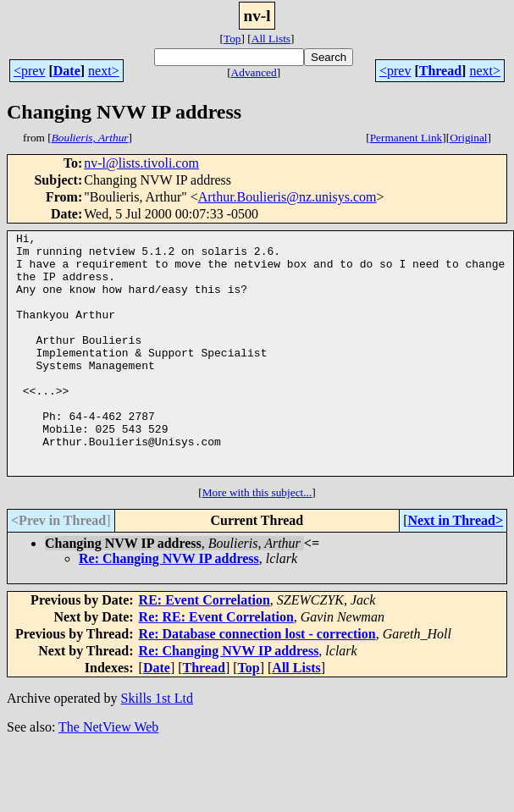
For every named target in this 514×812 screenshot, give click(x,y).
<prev (29, 71)
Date (67, 71)
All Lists (271, 39)
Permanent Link (406, 138)
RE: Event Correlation (204, 648)
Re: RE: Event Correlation (216, 665)
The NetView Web (108, 775)
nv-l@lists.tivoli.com (141, 163)
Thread (440, 71)
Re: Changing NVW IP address (169, 607)
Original (468, 138)
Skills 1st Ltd (157, 746)
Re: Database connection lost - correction (257, 682)
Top (232, 39)
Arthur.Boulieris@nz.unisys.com (287, 197)
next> (104, 71)
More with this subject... (257, 541)
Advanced (254, 72)
